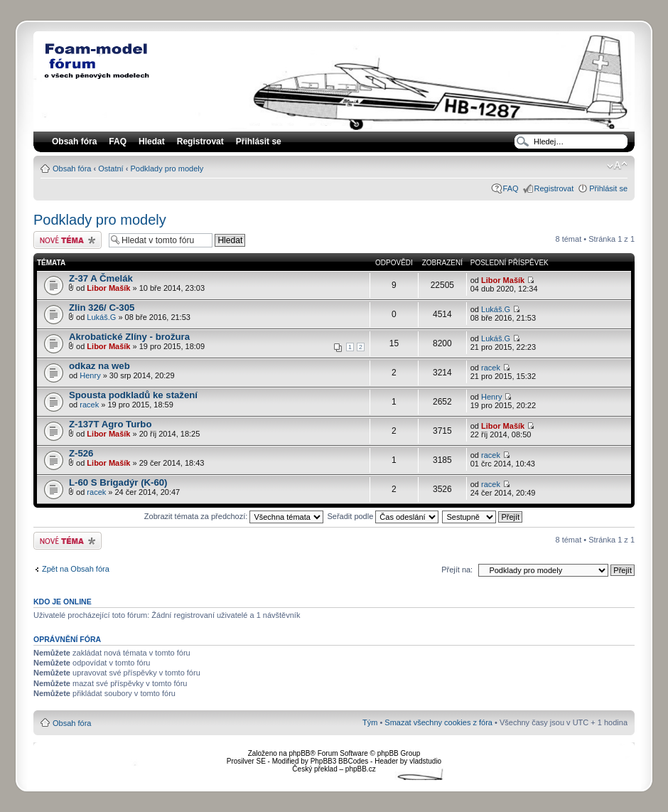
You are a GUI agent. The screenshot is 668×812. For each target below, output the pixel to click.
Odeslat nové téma (68, 240)
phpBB (299, 753)
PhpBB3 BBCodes (340, 761)
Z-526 (81, 453)
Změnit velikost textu (617, 166)
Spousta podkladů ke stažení (133, 395)
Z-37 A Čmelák (101, 278)
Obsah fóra (72, 169)
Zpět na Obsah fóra (76, 569)
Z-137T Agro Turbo (110, 424)
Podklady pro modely (167, 169)
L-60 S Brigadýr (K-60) (118, 482)
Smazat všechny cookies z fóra (438, 722)
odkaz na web (99, 366)
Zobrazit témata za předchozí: (234, 516)
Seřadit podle (383, 516)
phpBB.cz (361, 769)
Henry (90, 375)
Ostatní (111, 169)
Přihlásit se (608, 188)
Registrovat (200, 141)
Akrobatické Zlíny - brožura (129, 337)
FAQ (511, 188)
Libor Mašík (108, 288)
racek (491, 368)
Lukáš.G (101, 317)
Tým (370, 722)
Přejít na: (457, 570)
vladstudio (425, 761)
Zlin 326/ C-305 (102, 308)
